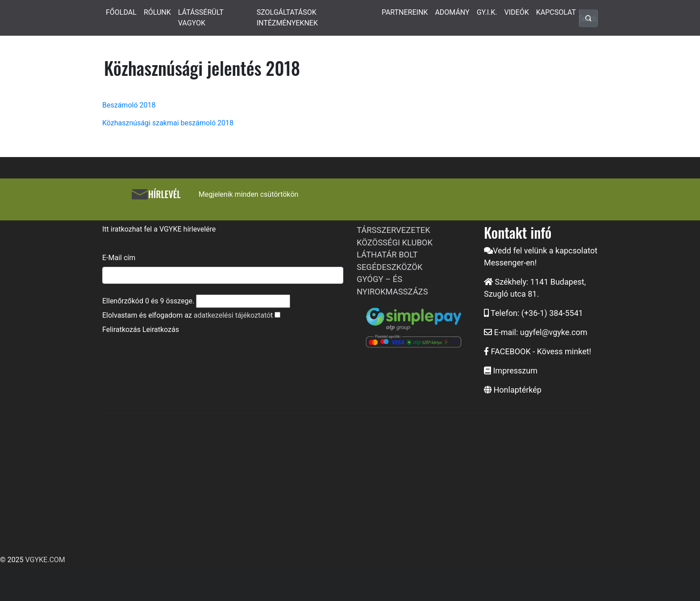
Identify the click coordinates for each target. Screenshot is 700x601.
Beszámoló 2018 (129, 105)
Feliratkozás (121, 330)
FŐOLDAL (121, 12)
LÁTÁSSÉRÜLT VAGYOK (201, 18)
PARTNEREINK (405, 12)
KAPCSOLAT (556, 12)
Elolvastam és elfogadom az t (187, 315)
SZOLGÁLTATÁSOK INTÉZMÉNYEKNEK (287, 18)
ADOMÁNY (452, 12)
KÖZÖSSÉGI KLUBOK (395, 242)
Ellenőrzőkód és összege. (148, 301)
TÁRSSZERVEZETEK (394, 230)
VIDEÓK (517, 12)
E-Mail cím (119, 258)
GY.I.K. (487, 12)
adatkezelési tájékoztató (232, 315)
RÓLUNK (157, 12)
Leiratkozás (161, 330)
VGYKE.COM (45, 560)
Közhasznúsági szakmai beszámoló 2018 (168, 123)
